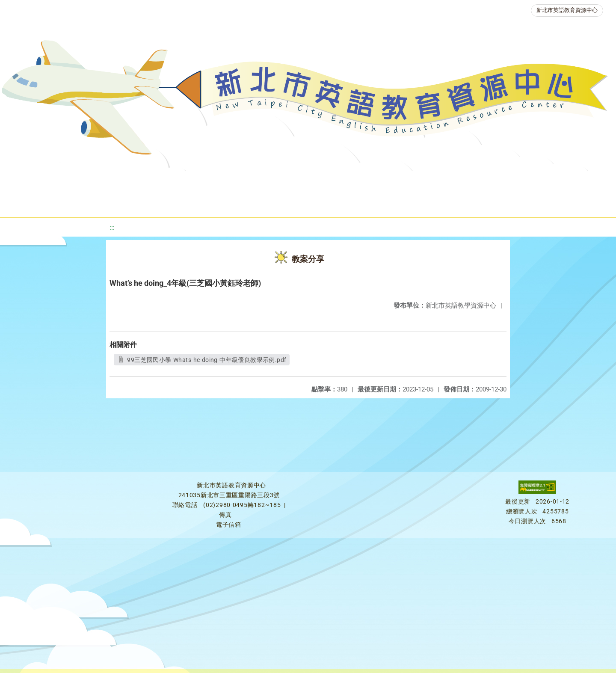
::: (112, 227)
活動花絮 (303, 203)
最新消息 (88, 182)
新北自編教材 (237, 182)
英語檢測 (346, 182)
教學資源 (181, 182)
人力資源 (448, 182)
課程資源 (129, 182)
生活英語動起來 (509, 182)
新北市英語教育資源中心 (567, 10)
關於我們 (37, 182)
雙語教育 (569, 182)
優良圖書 (294, 182)
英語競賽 (397, 182)
